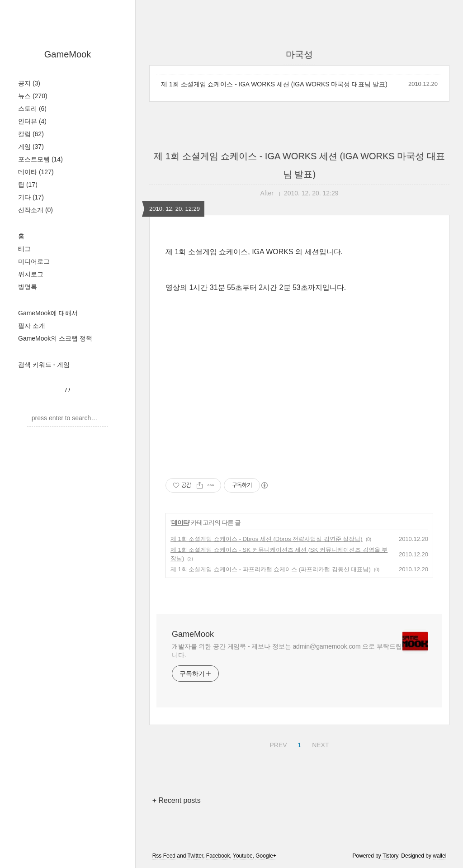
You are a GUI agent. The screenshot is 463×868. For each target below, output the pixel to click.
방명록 (28, 287)
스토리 (32, 109)
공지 (29, 83)
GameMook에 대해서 (48, 313)
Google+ (266, 856)
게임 (31, 147)
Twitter (195, 856)
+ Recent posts (177, 800)
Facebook (218, 856)
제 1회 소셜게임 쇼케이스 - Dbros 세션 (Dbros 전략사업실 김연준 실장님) (267, 539)
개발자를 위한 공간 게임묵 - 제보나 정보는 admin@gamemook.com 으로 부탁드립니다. (287, 651)
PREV (277, 744)
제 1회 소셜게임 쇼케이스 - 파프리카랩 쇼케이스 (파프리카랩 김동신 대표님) (271, 569)
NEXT (319, 744)
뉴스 (33, 96)
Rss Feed (164, 856)
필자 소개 (32, 326)
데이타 (36, 172)
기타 (31, 197)
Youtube (243, 856)
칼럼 (31, 134)
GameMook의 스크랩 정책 (55, 338)
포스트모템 (40, 159)
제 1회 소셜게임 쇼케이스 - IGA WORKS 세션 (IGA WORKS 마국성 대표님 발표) (274, 84)
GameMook (68, 54)
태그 (24, 249)
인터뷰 (32, 121)
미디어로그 (34, 261)
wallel (439, 856)
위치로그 (31, 274)
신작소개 (35, 210)
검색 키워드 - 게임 (44, 365)
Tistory (390, 856)
